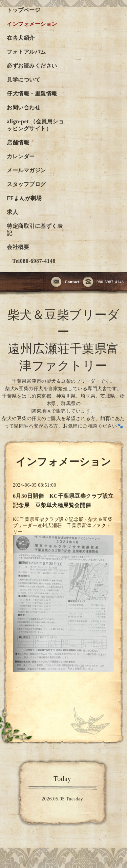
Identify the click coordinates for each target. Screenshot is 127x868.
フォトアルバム (26, 52)
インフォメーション (32, 24)
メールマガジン (26, 170)
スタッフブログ (26, 184)
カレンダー (21, 156)
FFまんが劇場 (24, 198)
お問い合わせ (24, 107)
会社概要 (18, 247)
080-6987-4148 (103, 282)
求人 (12, 212)
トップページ (24, 10)
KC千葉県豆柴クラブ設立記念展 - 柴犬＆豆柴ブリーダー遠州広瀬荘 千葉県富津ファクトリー (63, 526)
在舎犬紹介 (21, 38)
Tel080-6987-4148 (31, 261)
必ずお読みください (32, 66)
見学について (24, 80)
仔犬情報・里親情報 (32, 94)
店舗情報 (18, 142)
